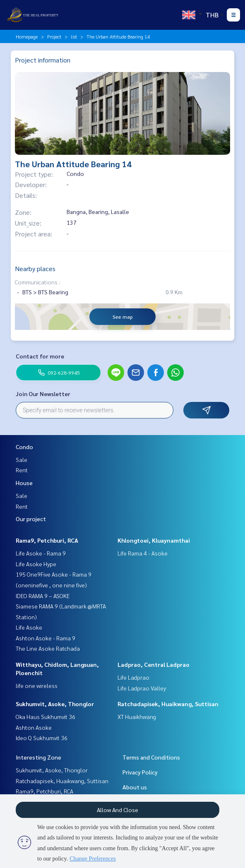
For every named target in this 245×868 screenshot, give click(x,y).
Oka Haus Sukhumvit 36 (46, 717)
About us (135, 787)
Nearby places (35, 268)
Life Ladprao (133, 677)
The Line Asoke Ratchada (48, 648)
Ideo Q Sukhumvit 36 (42, 738)
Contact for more (40, 356)
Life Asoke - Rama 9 (41, 553)
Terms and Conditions (151, 757)
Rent (22, 470)
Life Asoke (29, 627)
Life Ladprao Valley (142, 688)
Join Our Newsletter (43, 394)
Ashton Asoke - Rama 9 (46, 638)
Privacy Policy (140, 772)
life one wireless (37, 685)
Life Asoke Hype (36, 564)
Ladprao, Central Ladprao (154, 664)
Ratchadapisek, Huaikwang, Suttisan (168, 704)
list (74, 36)
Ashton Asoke (34, 727)
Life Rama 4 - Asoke (143, 553)
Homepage (27, 36)
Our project (31, 519)
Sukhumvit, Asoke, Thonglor (55, 704)
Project (54, 36)
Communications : (37, 282)
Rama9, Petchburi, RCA (47, 540)
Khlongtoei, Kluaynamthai (154, 540)
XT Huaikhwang (137, 717)
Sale (22, 459)
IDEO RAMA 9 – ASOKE (43, 596)
